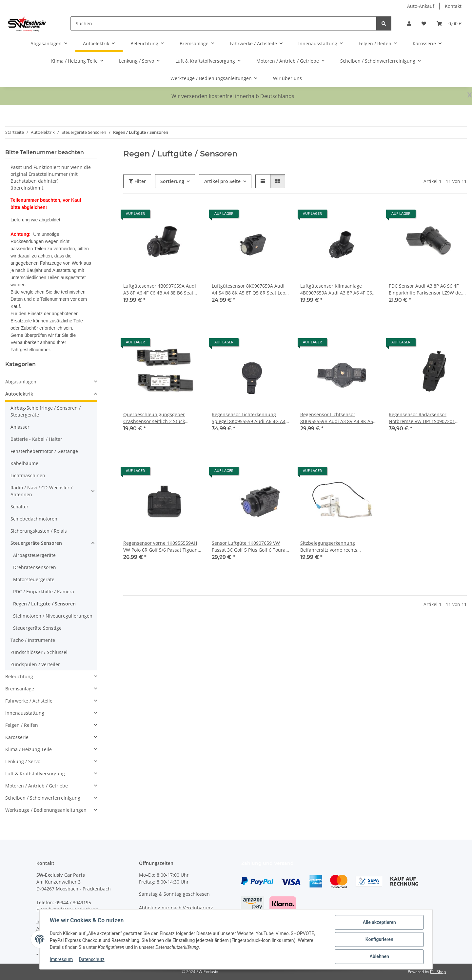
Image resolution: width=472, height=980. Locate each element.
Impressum (62, 960)
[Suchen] (224, 23)
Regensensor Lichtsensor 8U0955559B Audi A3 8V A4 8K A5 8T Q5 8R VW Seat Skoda (337, 418)
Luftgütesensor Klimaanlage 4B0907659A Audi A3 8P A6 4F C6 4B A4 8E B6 (336, 289)
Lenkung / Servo (23, 761)
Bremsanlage (20, 689)
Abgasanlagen (21, 382)
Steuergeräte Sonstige (37, 628)
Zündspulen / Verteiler (35, 664)
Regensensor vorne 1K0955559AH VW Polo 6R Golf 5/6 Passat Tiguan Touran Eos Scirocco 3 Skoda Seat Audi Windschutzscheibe (160, 547)
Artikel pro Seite (222, 181)
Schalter (20, 507)
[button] (409, 23)
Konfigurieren (379, 940)
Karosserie (17, 737)
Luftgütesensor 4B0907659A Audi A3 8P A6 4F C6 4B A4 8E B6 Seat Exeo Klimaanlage (160, 289)
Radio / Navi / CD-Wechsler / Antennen (41, 491)
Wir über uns (287, 78)
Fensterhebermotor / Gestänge (44, 451)
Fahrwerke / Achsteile (29, 701)
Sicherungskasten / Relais (39, 531)
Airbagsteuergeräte (34, 555)
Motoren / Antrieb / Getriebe (37, 786)
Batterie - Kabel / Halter (36, 439)
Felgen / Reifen (22, 725)
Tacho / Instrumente (33, 640)
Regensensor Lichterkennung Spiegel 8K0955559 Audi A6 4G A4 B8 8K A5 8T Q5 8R (249, 418)
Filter (137, 181)
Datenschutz (92, 960)
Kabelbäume (24, 463)
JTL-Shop (438, 972)
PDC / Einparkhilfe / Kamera (44, 592)
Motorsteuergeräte (34, 579)
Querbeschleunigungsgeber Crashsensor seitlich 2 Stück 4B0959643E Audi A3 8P (154, 418)
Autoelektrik (19, 394)
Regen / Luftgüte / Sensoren (44, 604)
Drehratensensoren (35, 567)
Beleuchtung (19, 676)
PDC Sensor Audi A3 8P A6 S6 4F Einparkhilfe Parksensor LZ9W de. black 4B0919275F (425, 289)
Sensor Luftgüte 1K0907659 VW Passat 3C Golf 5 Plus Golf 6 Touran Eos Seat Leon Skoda (250, 547)
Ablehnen (379, 957)
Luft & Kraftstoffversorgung (35, 774)
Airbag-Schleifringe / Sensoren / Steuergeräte (46, 411)
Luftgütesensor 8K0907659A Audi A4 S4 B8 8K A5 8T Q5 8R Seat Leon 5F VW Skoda (250, 289)
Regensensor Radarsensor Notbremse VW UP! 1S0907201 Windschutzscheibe (422, 418)
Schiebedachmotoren (34, 519)
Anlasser (20, 427)
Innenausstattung (25, 713)
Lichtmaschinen (28, 475)
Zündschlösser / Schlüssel (39, 652)
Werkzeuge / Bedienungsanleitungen (46, 810)
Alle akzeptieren (379, 923)
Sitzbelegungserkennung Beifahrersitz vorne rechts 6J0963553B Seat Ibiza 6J (329, 547)
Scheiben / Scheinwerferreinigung (43, 798)
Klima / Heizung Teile (29, 749)
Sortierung (172, 181)
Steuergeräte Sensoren (36, 543)
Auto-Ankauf (421, 6)
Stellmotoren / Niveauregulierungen (53, 616)
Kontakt (453, 6)
